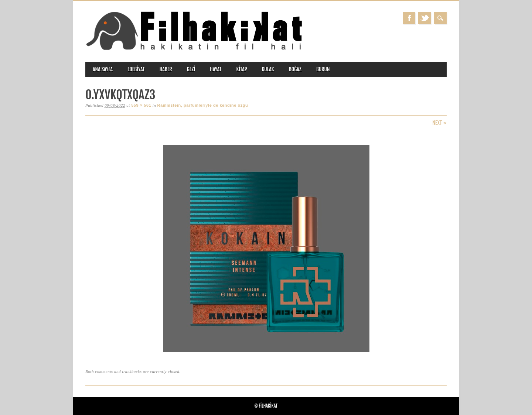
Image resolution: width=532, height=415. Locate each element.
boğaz (295, 69)
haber (166, 69)
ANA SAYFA (103, 69)
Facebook (409, 18)
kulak (268, 69)
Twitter (424, 18)
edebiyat (136, 69)
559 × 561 (141, 105)
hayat (216, 69)
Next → (439, 123)
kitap (242, 69)
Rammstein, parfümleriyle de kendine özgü (203, 105)
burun (323, 69)
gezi (191, 69)
